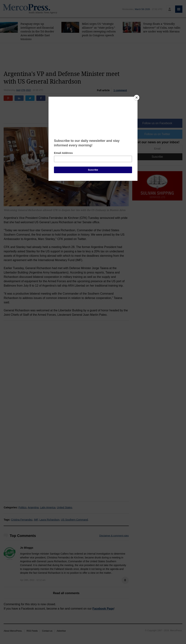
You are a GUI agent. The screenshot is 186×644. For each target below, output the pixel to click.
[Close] (137, 98)
